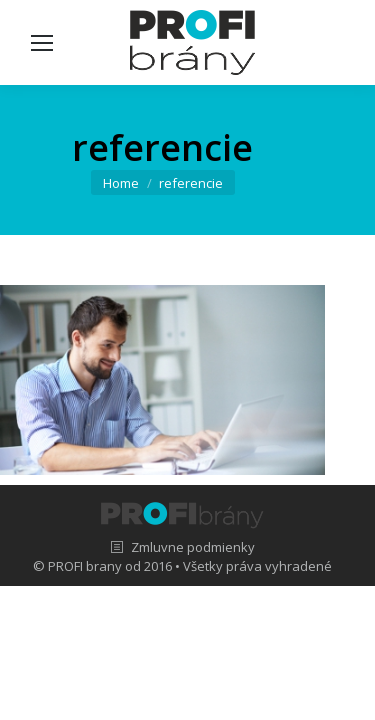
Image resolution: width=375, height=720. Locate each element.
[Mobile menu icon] (42, 43)
